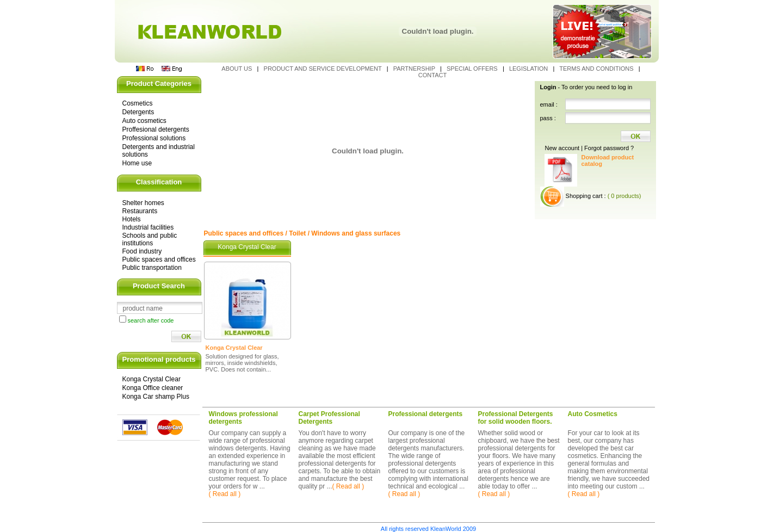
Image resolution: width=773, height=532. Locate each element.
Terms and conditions (597, 69)
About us (237, 69)
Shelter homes (143, 203)
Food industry (142, 251)
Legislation (529, 69)
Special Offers (473, 69)
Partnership (415, 69)
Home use (137, 163)
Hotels (132, 219)
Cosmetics (138, 103)
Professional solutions (154, 138)
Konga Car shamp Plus (156, 397)
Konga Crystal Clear (151, 379)
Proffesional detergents (156, 129)
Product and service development (324, 69)
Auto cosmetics (144, 121)
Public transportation (152, 268)
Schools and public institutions (150, 239)
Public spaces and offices (159, 259)
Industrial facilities (148, 227)
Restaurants (140, 211)
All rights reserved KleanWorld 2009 (428, 529)
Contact (432, 75)
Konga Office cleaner (153, 388)
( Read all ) (225, 494)
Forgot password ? (609, 148)
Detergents (138, 112)
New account (562, 148)
